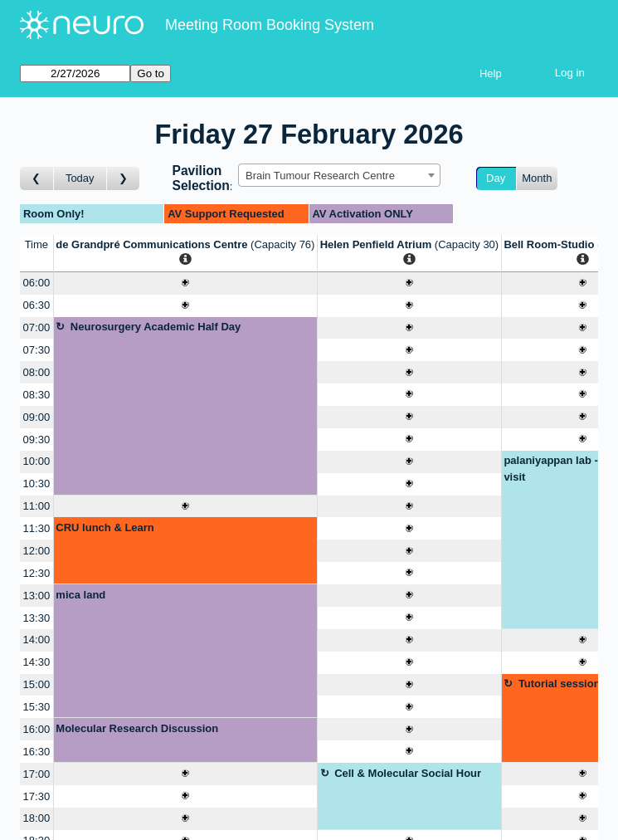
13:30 (37, 618)
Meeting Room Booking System (270, 25)
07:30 (37, 350)
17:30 (37, 796)
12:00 (37, 551)
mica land (80, 595)
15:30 (37, 707)
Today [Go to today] (80, 178)
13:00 (37, 596)
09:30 (37, 440)
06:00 (37, 283)
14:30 (37, 662)
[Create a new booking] (185, 283)
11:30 (37, 528)
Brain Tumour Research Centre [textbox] (320, 176)
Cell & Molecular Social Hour (408, 773)
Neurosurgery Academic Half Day (156, 327)
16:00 (37, 729)
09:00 (37, 417)
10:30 (37, 483)
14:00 (37, 640)
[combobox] (339, 175)
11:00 (37, 506)
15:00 (37, 684)
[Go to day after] (124, 179)
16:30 (37, 752)
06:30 (37, 305)
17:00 (37, 774)
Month (537, 178)
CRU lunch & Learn (105, 527)
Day (496, 178)
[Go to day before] (37, 179)
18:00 (37, 818)
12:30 (37, 573)
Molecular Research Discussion (137, 728)
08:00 (37, 372)
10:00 (37, 461)
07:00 (37, 327)
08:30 (37, 395)
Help (491, 73)
